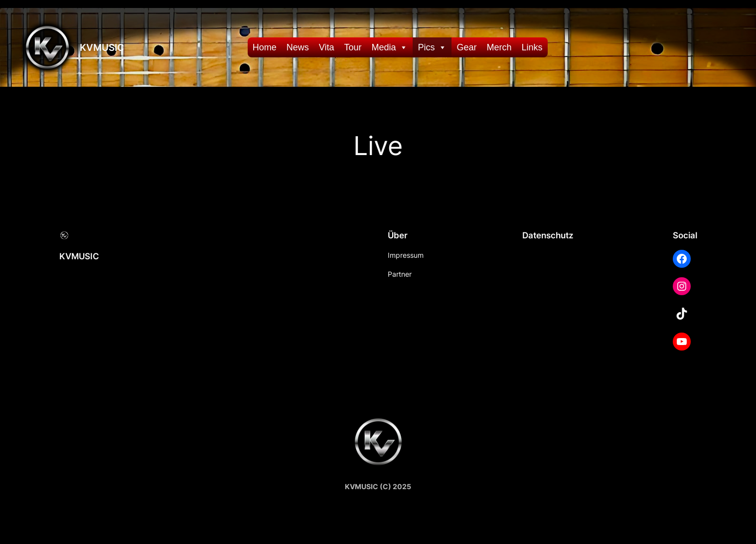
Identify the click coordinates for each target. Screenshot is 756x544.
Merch (499, 47)
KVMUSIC (102, 47)
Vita (327, 47)
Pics (432, 47)
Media (389, 47)
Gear (466, 47)
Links (532, 47)
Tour (353, 47)
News (298, 47)
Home (265, 47)
